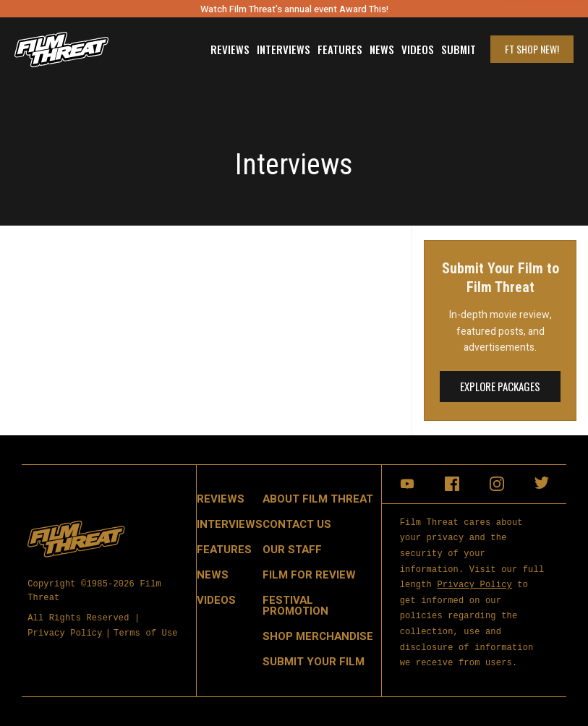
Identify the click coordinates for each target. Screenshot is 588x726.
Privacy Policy (65, 633)
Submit (459, 50)
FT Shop (532, 49)
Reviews (230, 50)
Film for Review (309, 575)
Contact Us (297, 524)
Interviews (284, 50)
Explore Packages (500, 386)
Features (340, 50)
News (382, 50)
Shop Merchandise (318, 636)
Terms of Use (146, 633)
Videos (418, 50)
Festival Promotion (295, 606)
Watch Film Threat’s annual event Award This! (294, 9)
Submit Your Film (314, 662)
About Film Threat (318, 499)
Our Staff (292, 550)
